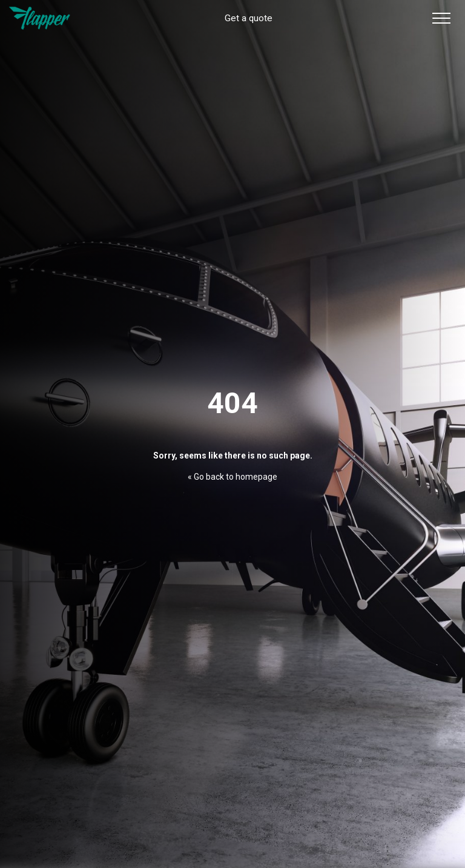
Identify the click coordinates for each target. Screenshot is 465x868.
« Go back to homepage (232, 477)
